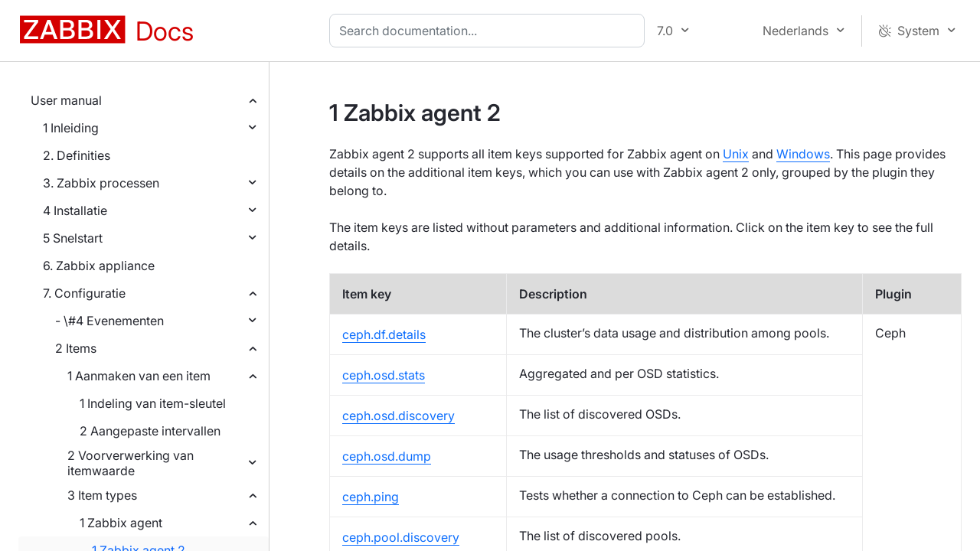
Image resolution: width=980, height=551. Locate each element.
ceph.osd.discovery (399, 416)
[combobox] (490, 31)
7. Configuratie (84, 293)
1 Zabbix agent (121, 523)
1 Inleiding (71, 128)
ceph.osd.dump (387, 456)
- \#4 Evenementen (109, 321)
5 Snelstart (73, 238)
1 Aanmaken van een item (139, 376)
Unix (736, 154)
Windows (803, 154)
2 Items (76, 348)
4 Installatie (75, 210)
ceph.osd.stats (384, 375)
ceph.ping (371, 497)
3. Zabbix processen (101, 183)
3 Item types (102, 495)
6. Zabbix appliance (99, 266)
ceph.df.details (384, 334)
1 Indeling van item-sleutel (153, 403)
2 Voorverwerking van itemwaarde (131, 463)
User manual (66, 100)
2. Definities (77, 155)
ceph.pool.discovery (401, 537)
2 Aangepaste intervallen (150, 431)
